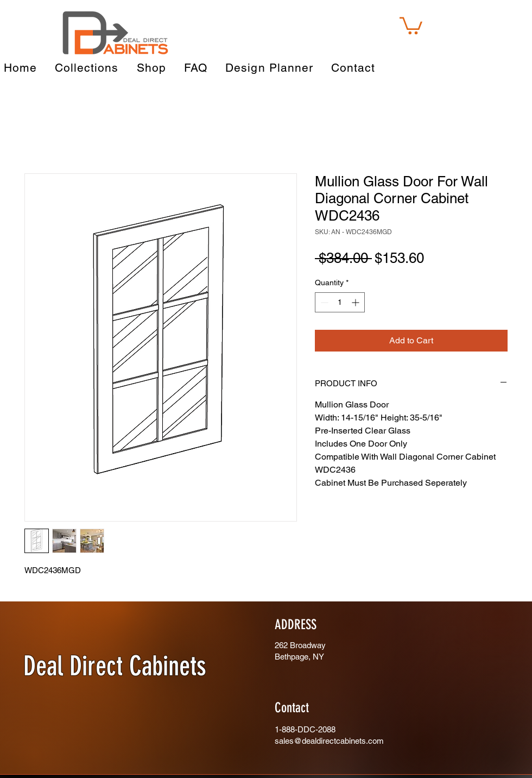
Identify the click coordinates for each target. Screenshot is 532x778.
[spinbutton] (340, 302)
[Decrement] (323, 302)
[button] (411, 25)
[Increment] (356, 302)
